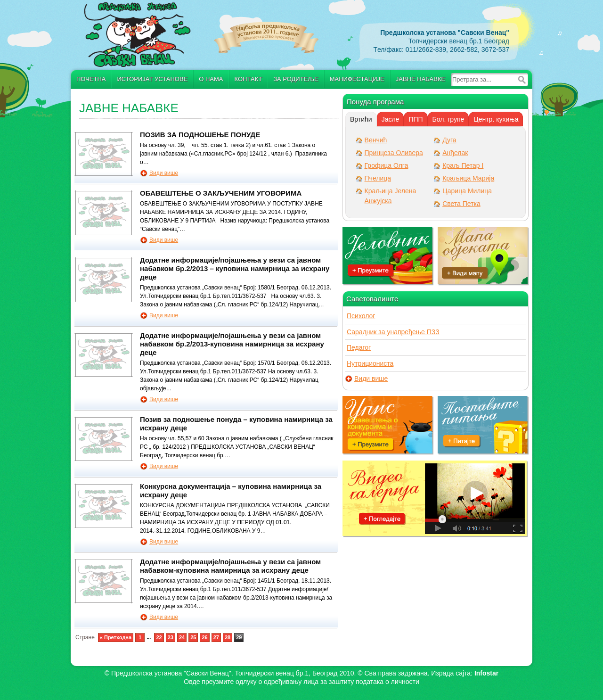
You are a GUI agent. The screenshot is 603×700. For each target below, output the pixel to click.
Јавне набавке (420, 79)
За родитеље (296, 79)
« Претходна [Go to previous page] (116, 637)
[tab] (361, 119)
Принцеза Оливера (394, 153)
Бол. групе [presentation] (448, 119)
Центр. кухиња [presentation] (496, 119)
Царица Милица (467, 191)
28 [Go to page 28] (228, 637)
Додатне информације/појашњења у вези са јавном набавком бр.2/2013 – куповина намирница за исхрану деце (235, 268)
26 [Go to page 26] (204, 637)
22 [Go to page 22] (159, 637)
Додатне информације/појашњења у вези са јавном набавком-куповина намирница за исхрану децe (230, 566)
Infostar (486, 673)
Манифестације (357, 79)
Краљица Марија (468, 178)
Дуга (449, 140)
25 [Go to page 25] (193, 637)
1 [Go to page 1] (140, 637)
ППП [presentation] (416, 119)
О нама (211, 79)
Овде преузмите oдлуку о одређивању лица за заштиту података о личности (301, 682)
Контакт (249, 79)
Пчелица (378, 178)
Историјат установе (153, 79)
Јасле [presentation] (391, 119)
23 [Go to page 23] (171, 637)
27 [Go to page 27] (216, 637)
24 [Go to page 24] (182, 637)
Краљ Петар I (463, 165)
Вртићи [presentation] (361, 119)
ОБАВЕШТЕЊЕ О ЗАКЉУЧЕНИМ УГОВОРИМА (221, 193)
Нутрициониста (370, 363)
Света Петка (461, 204)
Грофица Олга (387, 165)
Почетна (91, 79)
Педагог (359, 347)
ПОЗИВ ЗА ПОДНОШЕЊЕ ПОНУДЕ (200, 135)
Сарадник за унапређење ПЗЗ (393, 332)
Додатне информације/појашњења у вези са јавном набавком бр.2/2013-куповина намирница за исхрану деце (232, 344)
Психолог (361, 316)
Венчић (376, 140)
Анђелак (455, 153)
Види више (164, 173)
